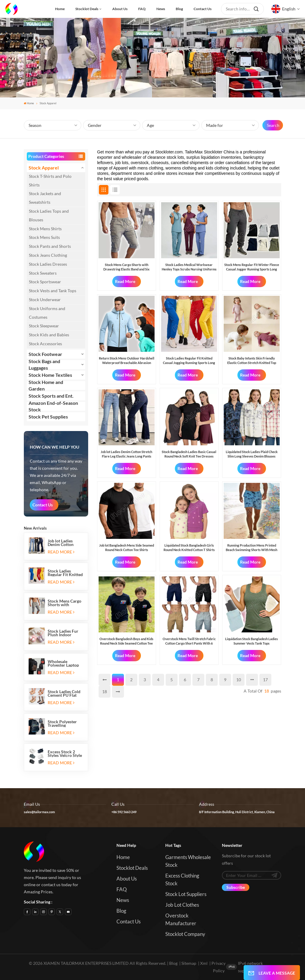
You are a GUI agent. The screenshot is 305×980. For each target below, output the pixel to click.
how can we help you (55, 447)
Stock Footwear (45, 354)
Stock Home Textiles (50, 375)
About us (120, 9)
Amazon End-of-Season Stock (53, 406)
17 (265, 680)
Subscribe (236, 887)
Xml (204, 963)
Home (60, 9)
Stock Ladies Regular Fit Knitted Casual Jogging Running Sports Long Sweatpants (65, 573)
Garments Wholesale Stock (188, 861)
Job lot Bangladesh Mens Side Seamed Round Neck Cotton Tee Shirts (127, 547)
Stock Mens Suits (44, 237)
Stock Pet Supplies (48, 417)
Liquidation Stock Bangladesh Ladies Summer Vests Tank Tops (252, 641)
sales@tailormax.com (39, 812)
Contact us (203, 9)
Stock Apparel (44, 168)
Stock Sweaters (43, 273)
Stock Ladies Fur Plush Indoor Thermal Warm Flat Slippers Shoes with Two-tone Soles (65, 633)
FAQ (142, 9)
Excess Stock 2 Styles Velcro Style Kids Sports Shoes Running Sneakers (65, 754)
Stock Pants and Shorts (50, 246)
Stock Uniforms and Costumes (47, 313)
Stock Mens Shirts (45, 229)
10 (239, 680)
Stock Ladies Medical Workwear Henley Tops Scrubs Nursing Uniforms (189, 267)
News (161, 9)
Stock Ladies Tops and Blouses (49, 215)
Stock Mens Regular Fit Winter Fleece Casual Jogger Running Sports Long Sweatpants (252, 267)
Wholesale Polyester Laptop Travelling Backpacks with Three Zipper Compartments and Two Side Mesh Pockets (65, 663)
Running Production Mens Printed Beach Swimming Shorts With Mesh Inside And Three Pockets (252, 548)
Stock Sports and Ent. (51, 396)
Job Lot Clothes (182, 905)
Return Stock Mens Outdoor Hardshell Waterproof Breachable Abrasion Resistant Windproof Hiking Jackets (127, 361)
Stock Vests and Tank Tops (53, 291)
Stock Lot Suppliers (186, 894)
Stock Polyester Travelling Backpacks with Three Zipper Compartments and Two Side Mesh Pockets (65, 724)
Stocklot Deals (87, 9)
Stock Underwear (45, 300)
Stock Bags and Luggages (44, 365)
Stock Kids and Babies (49, 335)
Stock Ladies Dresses (48, 264)
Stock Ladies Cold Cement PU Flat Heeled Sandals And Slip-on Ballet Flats (64, 693)
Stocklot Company (185, 934)
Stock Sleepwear (44, 326)
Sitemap (189, 963)
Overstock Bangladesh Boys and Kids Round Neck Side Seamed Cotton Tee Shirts (126, 641)
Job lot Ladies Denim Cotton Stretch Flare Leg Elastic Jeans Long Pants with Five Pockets (64, 543)
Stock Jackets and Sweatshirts (45, 198)
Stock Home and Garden (46, 385)
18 (105, 692)
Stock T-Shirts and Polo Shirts (50, 181)
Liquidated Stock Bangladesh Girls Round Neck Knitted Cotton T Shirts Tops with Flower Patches (189, 548)
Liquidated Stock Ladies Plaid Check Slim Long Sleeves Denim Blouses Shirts (252, 454)
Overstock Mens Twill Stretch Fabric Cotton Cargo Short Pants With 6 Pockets (189, 641)
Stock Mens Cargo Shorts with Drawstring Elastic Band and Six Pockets (65, 603)
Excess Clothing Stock (182, 879)
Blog (179, 9)
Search (273, 125)
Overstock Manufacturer (181, 919)
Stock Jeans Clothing (48, 255)
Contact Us (43, 505)
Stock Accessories (45, 344)
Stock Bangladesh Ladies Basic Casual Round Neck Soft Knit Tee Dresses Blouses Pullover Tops (189, 454)
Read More (61, 552)
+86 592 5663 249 (124, 812)
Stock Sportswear (45, 282)
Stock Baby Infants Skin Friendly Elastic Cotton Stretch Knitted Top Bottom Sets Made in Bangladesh (252, 361)
